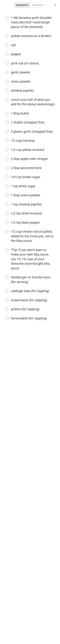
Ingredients (22, 5)
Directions (38, 5)
